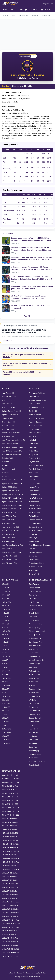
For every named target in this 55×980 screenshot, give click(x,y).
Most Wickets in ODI (9, 556)
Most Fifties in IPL (8, 404)
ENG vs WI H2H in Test (10, 956)
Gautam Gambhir (36, 552)
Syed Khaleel (34, 541)
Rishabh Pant (34, 685)
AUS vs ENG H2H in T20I (11, 924)
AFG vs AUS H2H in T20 (10, 949)
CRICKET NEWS (31, 10)
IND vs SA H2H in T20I (10, 800)
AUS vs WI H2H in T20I (10, 877)
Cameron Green (35, 483)
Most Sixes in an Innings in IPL (13, 447)
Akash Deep (34, 682)
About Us (12, 973)
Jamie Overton (35, 404)
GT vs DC (5, 617)
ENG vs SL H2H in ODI (10, 837)
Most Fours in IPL (8, 436)
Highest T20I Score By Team (12, 498)
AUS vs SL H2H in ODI (10, 887)
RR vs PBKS (6, 725)
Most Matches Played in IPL (12, 444)
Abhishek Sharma (36, 469)
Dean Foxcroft (34, 599)
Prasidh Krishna (35, 638)
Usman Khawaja (35, 704)
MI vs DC (5, 627)
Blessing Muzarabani (37, 631)
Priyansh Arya (34, 462)
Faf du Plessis (34, 516)
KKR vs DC (5, 620)
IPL (34, 56)
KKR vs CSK (6, 591)
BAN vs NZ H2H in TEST (10, 779)
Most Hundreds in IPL (10, 400)
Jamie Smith (34, 609)
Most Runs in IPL (8, 393)
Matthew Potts (35, 620)
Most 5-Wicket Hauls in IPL (12, 454)
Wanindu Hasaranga (37, 418)
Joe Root (32, 725)
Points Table (24, 16)
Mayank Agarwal (35, 567)
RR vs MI (5, 714)
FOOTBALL (46, 10)
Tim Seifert (33, 436)
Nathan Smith (34, 671)
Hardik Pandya (35, 505)
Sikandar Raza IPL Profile (22, 86)
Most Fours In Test (9, 523)
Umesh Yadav (34, 559)
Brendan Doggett (36, 754)
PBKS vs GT (6, 656)
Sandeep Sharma (36, 527)
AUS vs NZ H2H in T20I (10, 902)
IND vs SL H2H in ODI (10, 793)
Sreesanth (33, 556)
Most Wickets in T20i (9, 563)
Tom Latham (34, 595)
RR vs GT (5, 660)
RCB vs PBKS (6, 729)
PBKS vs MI (6, 711)
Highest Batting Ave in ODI (12, 480)
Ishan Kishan (34, 678)
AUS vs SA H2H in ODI (10, 898)
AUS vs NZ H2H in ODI (10, 905)
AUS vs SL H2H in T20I (10, 884)
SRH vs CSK (6, 613)
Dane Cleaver (34, 747)
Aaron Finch (34, 534)
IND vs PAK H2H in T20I (10, 811)
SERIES (18, 10)
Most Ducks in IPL (8, 407)
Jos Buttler (33, 736)
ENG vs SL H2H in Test (10, 829)
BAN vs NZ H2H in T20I (10, 782)
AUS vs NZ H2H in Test (10, 938)
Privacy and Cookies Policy (24, 977)
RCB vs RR (5, 736)
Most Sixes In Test (8, 541)
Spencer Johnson (35, 426)
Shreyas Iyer (34, 454)
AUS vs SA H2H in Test (10, 891)
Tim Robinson (34, 743)
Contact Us (21, 973)
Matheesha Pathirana (37, 393)
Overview (5, 86)
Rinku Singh (34, 653)
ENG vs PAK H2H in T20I (11, 855)
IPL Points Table (8, 458)
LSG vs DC (5, 624)
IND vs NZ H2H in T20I (10, 822)
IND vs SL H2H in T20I (10, 790)
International (25, 56)
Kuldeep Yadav (35, 635)
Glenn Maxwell (35, 714)
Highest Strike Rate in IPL (11, 433)
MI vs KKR (5, 675)
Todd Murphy (34, 751)
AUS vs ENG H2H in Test (11, 920)
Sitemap (37, 977)
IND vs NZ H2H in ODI (10, 826)
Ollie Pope (33, 617)
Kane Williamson (35, 498)
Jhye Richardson (35, 591)
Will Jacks (33, 700)
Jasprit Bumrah (35, 494)
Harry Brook (34, 729)
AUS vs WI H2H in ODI (10, 880)
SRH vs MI (5, 722)
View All (28, 316)
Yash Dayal (33, 538)
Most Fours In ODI (9, 520)
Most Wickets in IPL (9, 397)
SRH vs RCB (6, 743)
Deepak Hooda (35, 397)
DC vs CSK (5, 584)
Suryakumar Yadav (36, 642)
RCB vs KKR (6, 685)
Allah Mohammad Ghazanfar (40, 545)
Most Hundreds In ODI (10, 527)
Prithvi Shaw (34, 451)
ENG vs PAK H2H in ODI (10, 858)
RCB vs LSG (6, 704)
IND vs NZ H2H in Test (10, 819)
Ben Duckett (34, 732)
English (46, 4)
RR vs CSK (5, 606)
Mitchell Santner (35, 509)
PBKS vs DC (6, 631)
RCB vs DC (5, 638)
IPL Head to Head (8, 469)
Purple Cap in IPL (8, 418)
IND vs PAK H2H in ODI (10, 815)
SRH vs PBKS (6, 732)
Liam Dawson (34, 722)
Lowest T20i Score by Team (12, 552)
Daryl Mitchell (34, 491)
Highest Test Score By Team (12, 502)
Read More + (7, 341)
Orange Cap (46, 16)
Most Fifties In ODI (9, 512)
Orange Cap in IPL (8, 422)
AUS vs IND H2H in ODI (10, 916)
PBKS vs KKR (6, 678)
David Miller (34, 447)
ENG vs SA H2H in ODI (10, 848)
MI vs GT (5, 653)
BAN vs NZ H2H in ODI (10, 775)
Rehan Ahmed (34, 588)
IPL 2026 (5, 16)
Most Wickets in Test (9, 559)
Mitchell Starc (34, 693)
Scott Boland (34, 502)
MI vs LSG (5, 693)
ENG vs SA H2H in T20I (10, 844)
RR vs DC (5, 635)
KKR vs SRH (6, 689)
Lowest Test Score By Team (12, 505)
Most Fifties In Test (9, 516)
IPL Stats (5, 465)
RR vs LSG (5, 700)
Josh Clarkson (34, 602)
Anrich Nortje (34, 429)
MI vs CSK (5, 599)
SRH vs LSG (6, 707)
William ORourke (35, 606)
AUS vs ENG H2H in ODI (10, 927)
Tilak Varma (34, 649)
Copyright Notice (40, 973)
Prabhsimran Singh (36, 563)
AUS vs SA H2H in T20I (10, 895)
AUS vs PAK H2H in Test (10, 945)
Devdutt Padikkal (36, 689)
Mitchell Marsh (35, 696)
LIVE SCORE (6, 10)
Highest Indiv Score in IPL (11, 415)
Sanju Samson (34, 512)
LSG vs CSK (6, 595)
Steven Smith (34, 707)
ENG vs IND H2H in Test (10, 862)
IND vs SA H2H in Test (10, 797)
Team (14, 16)
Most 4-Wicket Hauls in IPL (12, 451)
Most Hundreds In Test (10, 531)
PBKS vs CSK (6, 602)
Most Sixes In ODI (8, 534)
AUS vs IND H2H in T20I (10, 913)
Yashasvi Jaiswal (35, 433)
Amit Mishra (34, 570)
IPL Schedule (6, 462)
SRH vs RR (5, 740)
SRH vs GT (5, 667)
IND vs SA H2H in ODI (10, 804)
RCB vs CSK (6, 609)
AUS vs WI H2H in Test (10, 873)
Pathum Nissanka (36, 422)
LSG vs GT (5, 649)
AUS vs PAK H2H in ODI (10, 942)
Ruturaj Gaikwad (35, 531)
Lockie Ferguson (35, 523)
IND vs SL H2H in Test (10, 786)
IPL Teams (5, 476)
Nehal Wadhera (35, 415)
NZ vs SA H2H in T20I (9, 931)
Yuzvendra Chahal (36, 465)
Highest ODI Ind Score (10, 487)
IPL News (5, 473)
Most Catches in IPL (9, 429)
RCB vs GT (5, 664)
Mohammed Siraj (36, 624)
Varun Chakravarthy (37, 660)
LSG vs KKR (6, 671)
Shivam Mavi (34, 574)
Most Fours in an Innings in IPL (13, 440)
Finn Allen (33, 480)
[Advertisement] (27, 34)
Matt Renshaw (35, 758)
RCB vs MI (5, 718)
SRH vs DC (5, 642)
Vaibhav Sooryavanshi (37, 400)
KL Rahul (32, 440)
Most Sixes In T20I (8, 538)
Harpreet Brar (34, 476)
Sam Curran (34, 473)
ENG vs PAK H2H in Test (10, 851)
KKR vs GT (5, 646)
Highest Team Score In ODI (12, 509)
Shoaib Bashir (34, 613)
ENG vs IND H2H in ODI (10, 869)
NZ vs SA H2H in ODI (9, 934)
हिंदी (52, 4)
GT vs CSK (5, 588)
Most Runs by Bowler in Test (12, 545)
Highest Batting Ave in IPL (11, 411)
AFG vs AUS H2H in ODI (10, 953)
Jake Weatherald (35, 711)
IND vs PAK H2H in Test (10, 808)
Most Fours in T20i (9, 549)
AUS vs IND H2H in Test (10, 909)
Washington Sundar (37, 407)
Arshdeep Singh (35, 458)
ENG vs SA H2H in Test (10, 840)
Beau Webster (34, 584)
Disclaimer (29, 973)
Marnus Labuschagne (37, 761)
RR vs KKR (5, 682)
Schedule (35, 16)
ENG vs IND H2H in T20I (11, 866)
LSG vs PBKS (6, 696)
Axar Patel (33, 667)
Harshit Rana (34, 487)
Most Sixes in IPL (8, 426)
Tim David (33, 411)
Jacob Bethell (34, 444)
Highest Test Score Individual (13, 494)
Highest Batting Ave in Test (12, 483)
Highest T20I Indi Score (10, 491)
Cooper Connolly (35, 520)
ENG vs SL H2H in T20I (10, 833)
